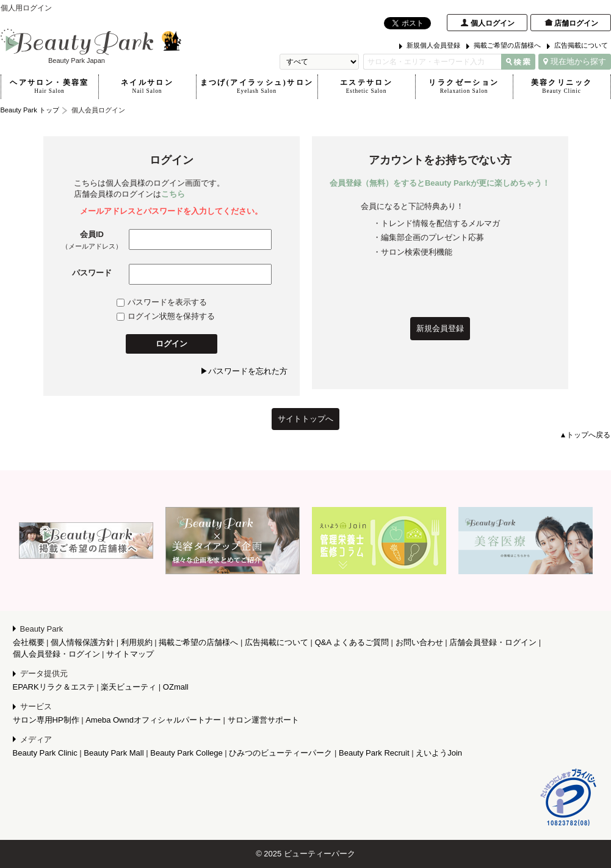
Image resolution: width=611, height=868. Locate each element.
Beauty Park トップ (30, 110)
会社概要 (29, 642)
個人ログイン (493, 23)
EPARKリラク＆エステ (54, 687)
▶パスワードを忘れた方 (244, 371)
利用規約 (137, 642)
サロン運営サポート (263, 720)
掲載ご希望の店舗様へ (507, 45)
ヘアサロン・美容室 (50, 87)
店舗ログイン (576, 23)
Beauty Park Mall (114, 753)
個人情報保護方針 (82, 642)
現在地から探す (575, 61)
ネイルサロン (147, 87)
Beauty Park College (186, 753)
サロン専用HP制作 (46, 720)
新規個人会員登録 (433, 45)
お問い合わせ (419, 642)
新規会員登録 (440, 328)
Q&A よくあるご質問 (352, 642)
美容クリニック (562, 87)
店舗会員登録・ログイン (493, 642)
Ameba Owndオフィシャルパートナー (153, 720)
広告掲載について (581, 45)
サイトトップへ (305, 419)
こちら (173, 194)
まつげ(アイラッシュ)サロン (257, 87)
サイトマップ (130, 654)
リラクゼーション (464, 87)
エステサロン (367, 87)
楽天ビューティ (128, 687)
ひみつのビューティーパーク (280, 753)
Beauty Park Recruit (374, 753)
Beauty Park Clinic (45, 753)
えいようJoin (439, 753)
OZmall (176, 687)
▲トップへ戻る (585, 435)
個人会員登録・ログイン (56, 654)
